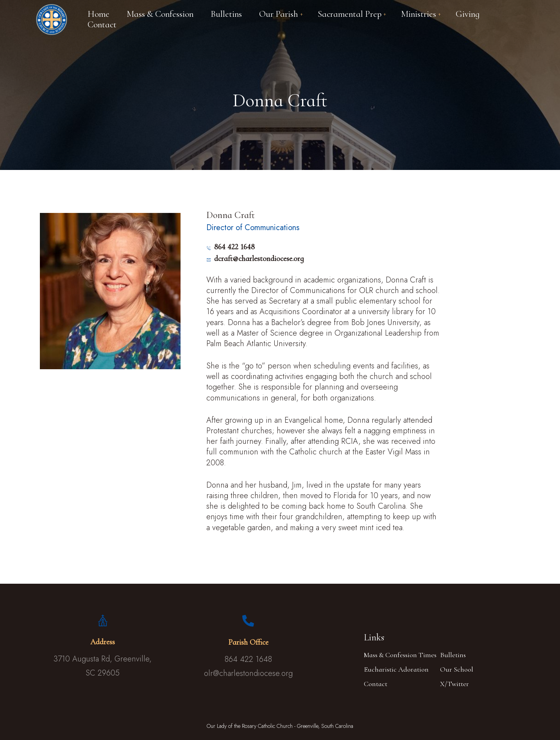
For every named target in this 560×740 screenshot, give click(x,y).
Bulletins (453, 655)
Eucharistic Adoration (396, 669)
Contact (376, 684)
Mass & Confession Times (400, 655)
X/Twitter (454, 684)
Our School (457, 669)
